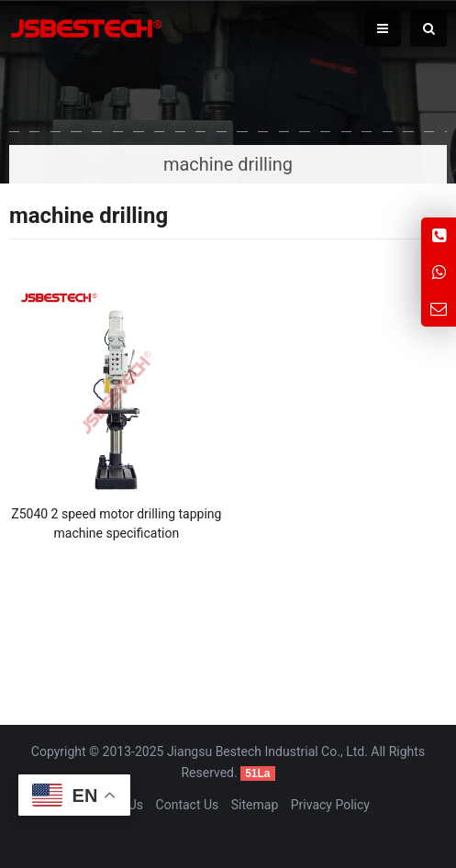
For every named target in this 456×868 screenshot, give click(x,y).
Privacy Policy (330, 805)
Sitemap (255, 805)
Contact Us (188, 805)
